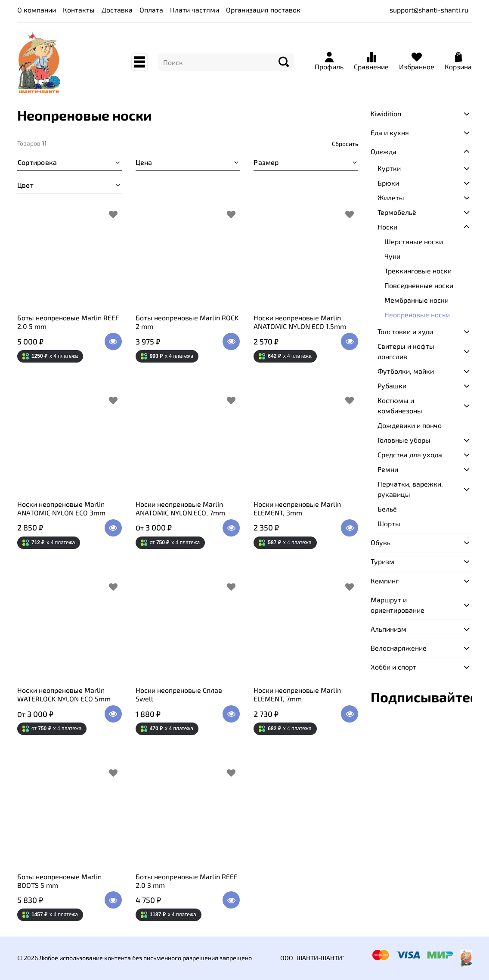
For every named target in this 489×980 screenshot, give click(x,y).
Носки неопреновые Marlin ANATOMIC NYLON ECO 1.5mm (300, 322)
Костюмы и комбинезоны (400, 405)
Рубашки (392, 386)
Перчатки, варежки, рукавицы (410, 489)
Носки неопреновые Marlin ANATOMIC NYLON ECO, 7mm (180, 508)
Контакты (79, 10)
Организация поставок (263, 10)
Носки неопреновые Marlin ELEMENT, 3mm (297, 508)
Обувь (381, 542)
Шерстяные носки (414, 241)
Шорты (389, 523)
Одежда (384, 151)
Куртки (389, 168)
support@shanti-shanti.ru (429, 10)
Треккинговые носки (418, 271)
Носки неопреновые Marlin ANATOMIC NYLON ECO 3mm (61, 508)
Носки (387, 227)
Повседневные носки (419, 285)
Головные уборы (404, 440)
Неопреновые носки (417, 315)
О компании (37, 10)
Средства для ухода (410, 454)
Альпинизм (388, 629)
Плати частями (195, 10)
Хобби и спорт (393, 667)
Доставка (117, 10)
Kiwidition (386, 113)
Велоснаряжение (399, 648)
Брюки (388, 183)
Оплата (151, 10)
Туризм (382, 561)
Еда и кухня (390, 132)
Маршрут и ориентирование (398, 605)
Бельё (387, 509)
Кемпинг (385, 581)
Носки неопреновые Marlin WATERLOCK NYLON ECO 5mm (64, 694)
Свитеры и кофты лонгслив (406, 351)
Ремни (388, 469)
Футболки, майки (406, 371)
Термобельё (397, 212)
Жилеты (391, 197)
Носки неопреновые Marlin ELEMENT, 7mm (297, 694)
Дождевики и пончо (410, 425)
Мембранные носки (416, 300)
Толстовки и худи (405, 331)
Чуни (392, 256)
